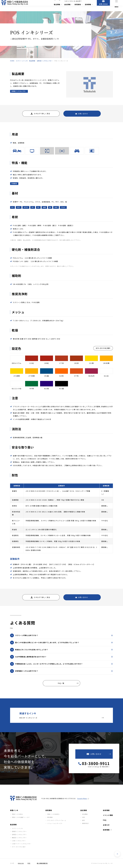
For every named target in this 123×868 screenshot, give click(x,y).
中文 (29, 863)
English (21, 863)
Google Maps (82, 799)
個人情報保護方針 (42, 863)
